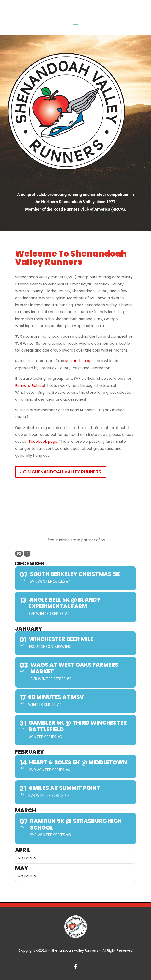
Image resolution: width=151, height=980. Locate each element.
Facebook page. (43, 441)
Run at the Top (78, 361)
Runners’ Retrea (30, 386)
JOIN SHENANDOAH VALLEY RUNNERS (61, 472)
